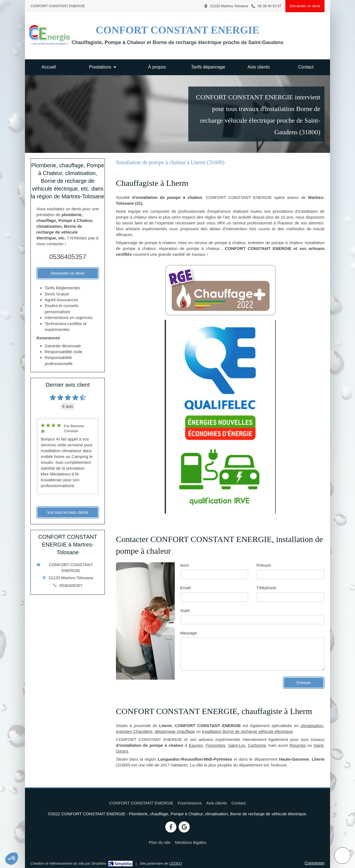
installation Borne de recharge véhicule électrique (247, 731)
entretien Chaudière (134, 731)
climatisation (312, 726)
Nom (185, 565)
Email (186, 588)
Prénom (264, 565)
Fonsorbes (215, 745)
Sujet (185, 610)
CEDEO (176, 863)
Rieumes (298, 745)
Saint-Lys (237, 745)
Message (189, 633)
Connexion (315, 863)
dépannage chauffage (175, 731)
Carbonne (257, 745)
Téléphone (266, 588)
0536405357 (68, 257)
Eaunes (196, 745)
